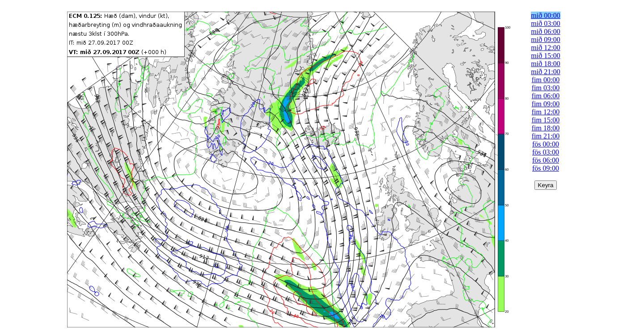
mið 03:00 (545, 23)
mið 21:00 (545, 72)
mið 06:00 (545, 31)
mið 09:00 (545, 40)
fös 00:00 (546, 144)
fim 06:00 (546, 96)
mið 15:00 (545, 56)
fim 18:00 (546, 128)
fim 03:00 (546, 88)
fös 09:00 (546, 168)
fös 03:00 (546, 152)
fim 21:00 (546, 136)
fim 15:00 (546, 120)
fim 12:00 (546, 112)
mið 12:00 (545, 48)
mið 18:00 (545, 64)
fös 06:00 (546, 160)
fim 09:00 (546, 104)
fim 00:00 (546, 80)
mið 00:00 (545, 15)
